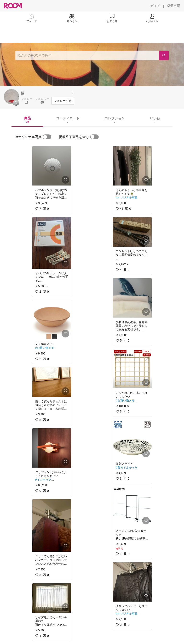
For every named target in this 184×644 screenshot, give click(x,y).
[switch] (47, 137)
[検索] (164, 55)
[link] (52, 166)
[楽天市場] (173, 6)
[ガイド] (155, 6)
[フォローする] (63, 101)
